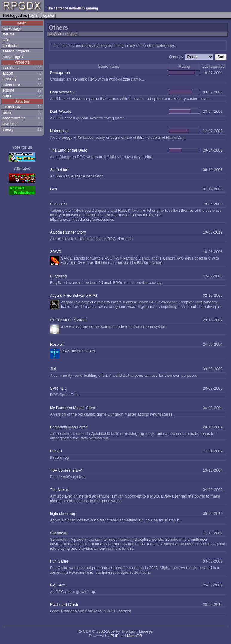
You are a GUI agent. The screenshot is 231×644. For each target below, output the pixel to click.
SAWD (56, 252)
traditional (11, 68)
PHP (115, 636)
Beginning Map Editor (68, 427)
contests (10, 45)
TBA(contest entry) (66, 470)
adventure (11, 85)
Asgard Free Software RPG (74, 295)
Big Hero (58, 585)
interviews (11, 107)
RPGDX (55, 34)
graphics (10, 124)
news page (12, 28)
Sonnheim (59, 533)
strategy (10, 79)
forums (9, 34)
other (7, 96)
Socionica (58, 204)
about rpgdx (13, 57)
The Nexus (59, 490)
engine (9, 90)
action (8, 73)
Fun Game (59, 561)
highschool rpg (63, 513)
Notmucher (59, 131)
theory (8, 129)
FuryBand (58, 276)
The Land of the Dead (69, 150)
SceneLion (59, 170)
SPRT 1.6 (58, 388)
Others (73, 34)
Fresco (56, 451)
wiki (6, 40)
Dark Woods (61, 111)
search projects (16, 51)
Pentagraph (60, 73)
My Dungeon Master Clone (73, 408)
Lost (54, 189)
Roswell (57, 344)
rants (7, 112)
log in (34, 15)
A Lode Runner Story (68, 232)
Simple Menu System (68, 320)
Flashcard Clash (64, 604)
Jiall (53, 369)
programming (14, 118)
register (48, 15)
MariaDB (135, 636)
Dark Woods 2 (62, 92)
